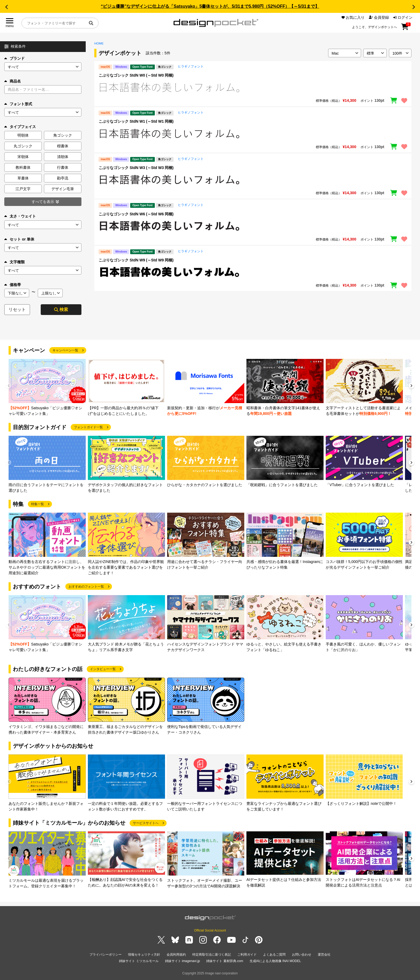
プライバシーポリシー (106, 955)
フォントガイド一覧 (88, 427)
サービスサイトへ (146, 823)
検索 (61, 309)
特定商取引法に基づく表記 (212, 955)
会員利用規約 (176, 955)
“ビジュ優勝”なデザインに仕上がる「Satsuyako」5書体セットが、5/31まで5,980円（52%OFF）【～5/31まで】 (210, 6)
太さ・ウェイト (20, 216)
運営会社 (324, 955)
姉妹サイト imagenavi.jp (183, 961)
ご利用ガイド (247, 955)
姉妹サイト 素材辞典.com (225, 961)
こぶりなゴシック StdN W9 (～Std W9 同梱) (136, 260)
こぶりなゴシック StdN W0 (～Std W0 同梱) (136, 75)
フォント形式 (18, 104)
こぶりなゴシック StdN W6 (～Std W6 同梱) (136, 214)
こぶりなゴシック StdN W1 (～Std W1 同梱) (136, 121)
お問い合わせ (302, 955)
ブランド (14, 58)
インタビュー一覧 (103, 669)
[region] (253, 87)
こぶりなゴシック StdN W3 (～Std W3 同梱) (136, 168)
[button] (6, 7)
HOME (99, 43)
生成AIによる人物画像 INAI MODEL (275, 961)
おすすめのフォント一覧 (86, 587)
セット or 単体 (19, 239)
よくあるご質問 (274, 955)
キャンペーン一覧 (65, 350)
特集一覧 (37, 504)
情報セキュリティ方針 (144, 955)
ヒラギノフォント (191, 66)
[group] (47, 388)
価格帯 (13, 285)
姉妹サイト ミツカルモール (139, 961)
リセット (17, 309)
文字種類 (14, 262)
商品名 (13, 81)
